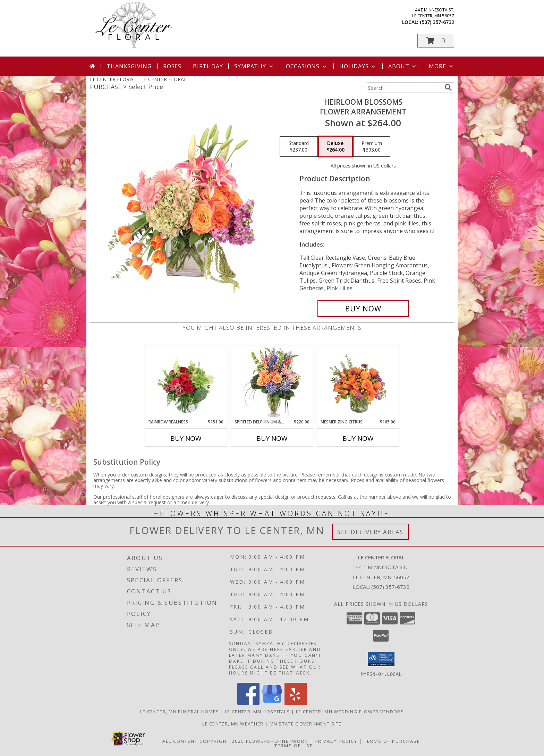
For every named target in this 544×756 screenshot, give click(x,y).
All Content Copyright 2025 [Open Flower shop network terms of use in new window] (203, 741)
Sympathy (254, 66)
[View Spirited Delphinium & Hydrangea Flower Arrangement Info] (272, 382)
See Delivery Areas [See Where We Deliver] (370, 532)
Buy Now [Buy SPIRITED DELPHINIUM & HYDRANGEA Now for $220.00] (272, 438)
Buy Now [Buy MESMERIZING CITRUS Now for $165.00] (358, 438)
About (403, 66)
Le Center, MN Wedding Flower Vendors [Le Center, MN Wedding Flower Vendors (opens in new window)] (350, 711)
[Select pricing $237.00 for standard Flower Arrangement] (299, 147)
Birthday (208, 66)
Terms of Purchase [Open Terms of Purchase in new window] (392, 741)
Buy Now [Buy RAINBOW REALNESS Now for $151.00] (186, 438)
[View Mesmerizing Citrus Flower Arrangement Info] (358, 382)
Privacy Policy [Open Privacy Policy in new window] (336, 741)
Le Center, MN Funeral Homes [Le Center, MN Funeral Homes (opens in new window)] (180, 711)
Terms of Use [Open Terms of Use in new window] (294, 745)
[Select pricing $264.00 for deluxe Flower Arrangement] (335, 147)
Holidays (358, 66)
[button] (436, 41)
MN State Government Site (306, 723)
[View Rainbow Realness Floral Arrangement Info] (186, 382)
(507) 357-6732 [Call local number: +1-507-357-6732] (437, 22)
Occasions (307, 66)
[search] (448, 87)
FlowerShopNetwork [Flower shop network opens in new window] (277, 741)
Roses (172, 66)
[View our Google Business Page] (272, 703)
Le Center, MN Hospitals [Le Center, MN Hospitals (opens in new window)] (257, 711)
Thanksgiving (129, 66)
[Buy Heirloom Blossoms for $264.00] (363, 309)
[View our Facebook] (248, 703)
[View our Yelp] (296, 703)
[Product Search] (404, 88)
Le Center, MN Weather (233, 723)
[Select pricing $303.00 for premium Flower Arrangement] (372, 147)
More (441, 66)
